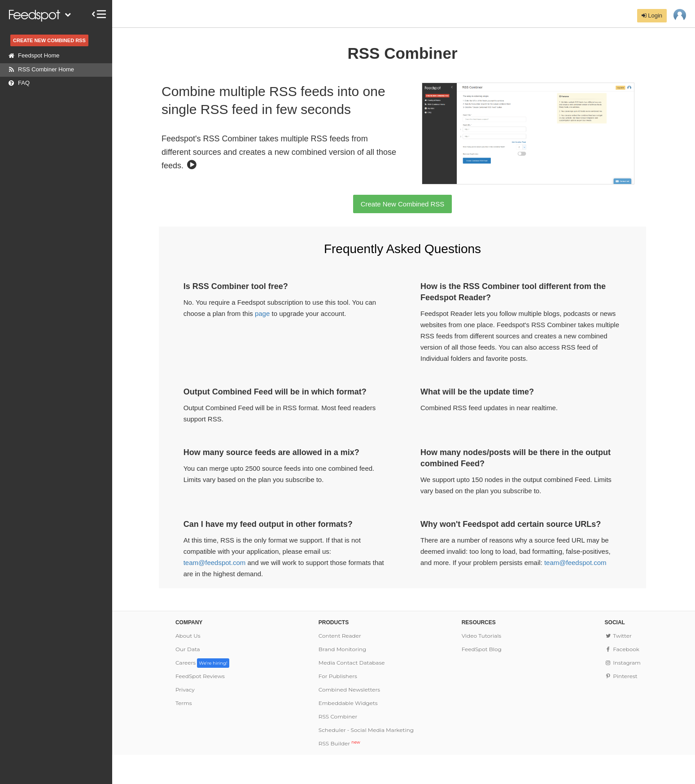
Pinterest (621, 676)
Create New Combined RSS (403, 204)
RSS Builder (339, 743)
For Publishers (338, 676)
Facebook (622, 649)
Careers (202, 663)
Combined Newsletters (349, 690)
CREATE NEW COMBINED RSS (49, 40)
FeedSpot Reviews (200, 676)
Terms (184, 703)
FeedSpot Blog (482, 649)
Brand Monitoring (343, 649)
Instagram (623, 663)
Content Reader (340, 636)
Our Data (188, 649)
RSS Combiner (338, 716)
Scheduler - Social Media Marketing (366, 730)
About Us (188, 636)
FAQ (17, 83)
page (262, 313)
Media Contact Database (352, 663)
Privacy (185, 690)
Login (652, 15)
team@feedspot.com (215, 563)
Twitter (618, 636)
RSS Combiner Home (39, 70)
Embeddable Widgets (348, 703)
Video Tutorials (482, 636)
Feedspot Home (32, 56)
